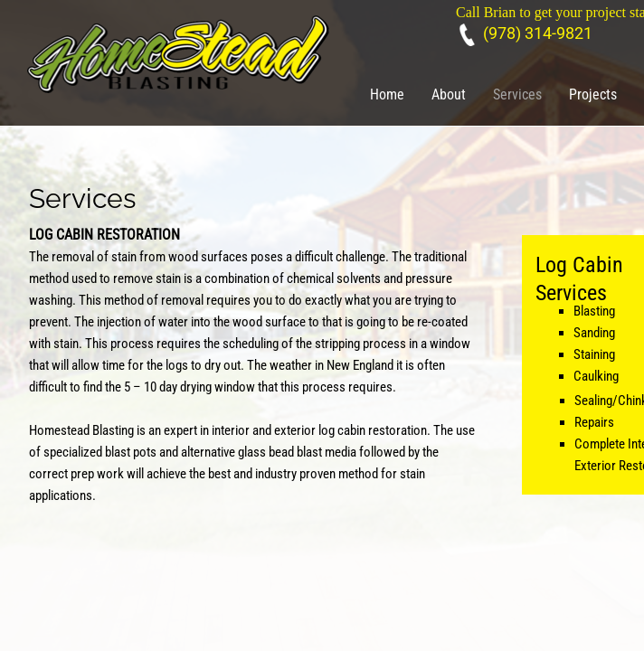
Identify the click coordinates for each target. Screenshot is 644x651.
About (449, 94)
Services (517, 94)
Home (387, 94)
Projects (593, 94)
